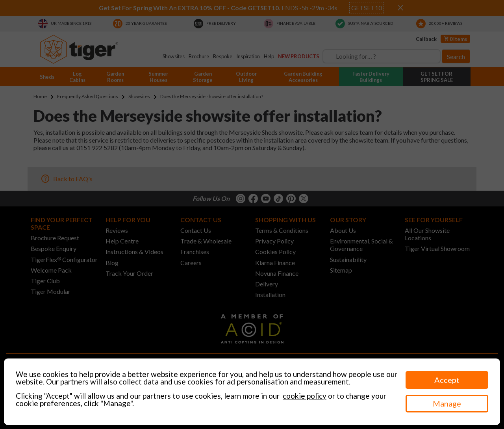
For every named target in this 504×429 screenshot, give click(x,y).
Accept (447, 380)
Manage (447, 403)
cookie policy (305, 396)
